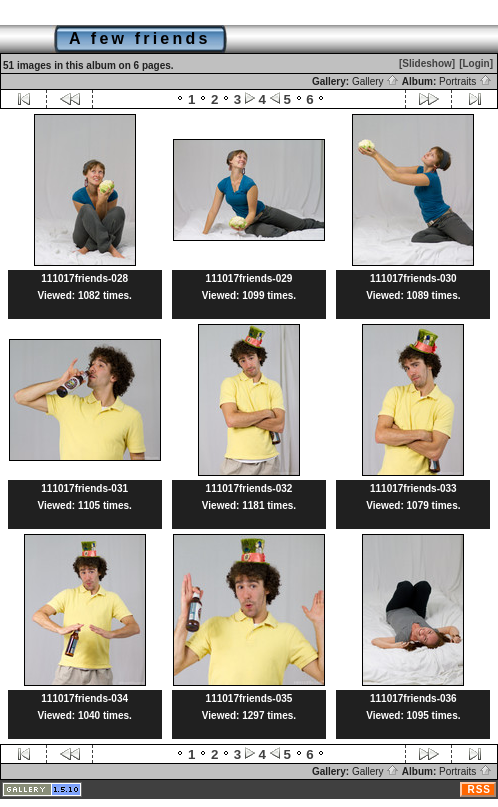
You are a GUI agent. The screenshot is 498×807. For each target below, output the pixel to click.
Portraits (465, 81)
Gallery (375, 81)
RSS (479, 789)
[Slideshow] (427, 63)
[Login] (476, 63)
